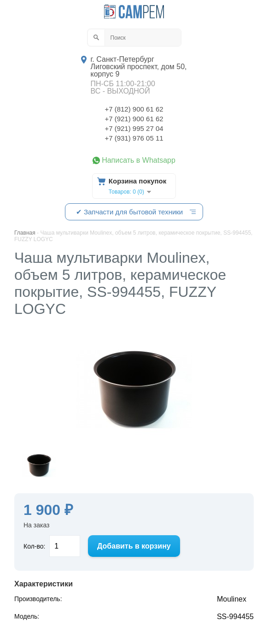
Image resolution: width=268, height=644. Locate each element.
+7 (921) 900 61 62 (134, 119)
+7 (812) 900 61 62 (134, 109)
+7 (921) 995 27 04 (134, 128)
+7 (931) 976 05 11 (134, 138)
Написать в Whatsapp (139, 160)
